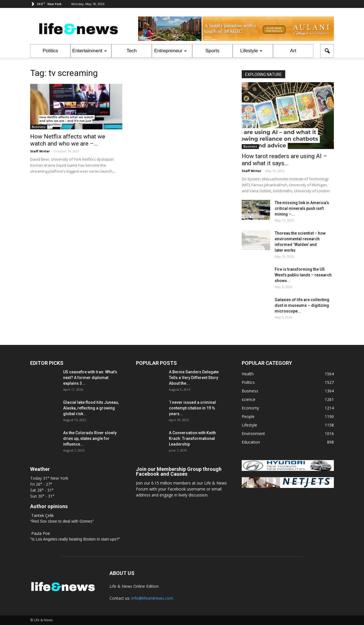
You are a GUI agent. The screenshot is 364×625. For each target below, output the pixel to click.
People (248, 416)
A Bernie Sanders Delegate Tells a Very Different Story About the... (194, 378)
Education (251, 442)
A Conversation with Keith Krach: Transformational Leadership (192, 438)
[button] (327, 51)
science (249, 399)
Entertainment (90, 51)
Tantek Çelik (43, 515)
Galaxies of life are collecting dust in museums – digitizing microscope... (302, 305)
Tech (132, 51)
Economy (250, 408)
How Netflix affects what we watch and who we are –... (68, 140)
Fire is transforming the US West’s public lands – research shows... (303, 275)
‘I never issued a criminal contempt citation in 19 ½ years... (192, 408)
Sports (212, 51)
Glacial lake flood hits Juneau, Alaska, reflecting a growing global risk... (91, 408)
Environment (253, 433)
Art (293, 51)
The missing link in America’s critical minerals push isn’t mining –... (302, 208)
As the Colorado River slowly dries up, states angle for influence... (90, 438)
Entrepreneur (170, 51)
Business (39, 127)
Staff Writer (40, 151)
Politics (50, 51)
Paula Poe (41, 533)
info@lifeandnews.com (152, 598)
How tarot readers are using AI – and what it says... (284, 160)
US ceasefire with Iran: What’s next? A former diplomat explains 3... (90, 378)
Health (248, 374)
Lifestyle (251, 51)
